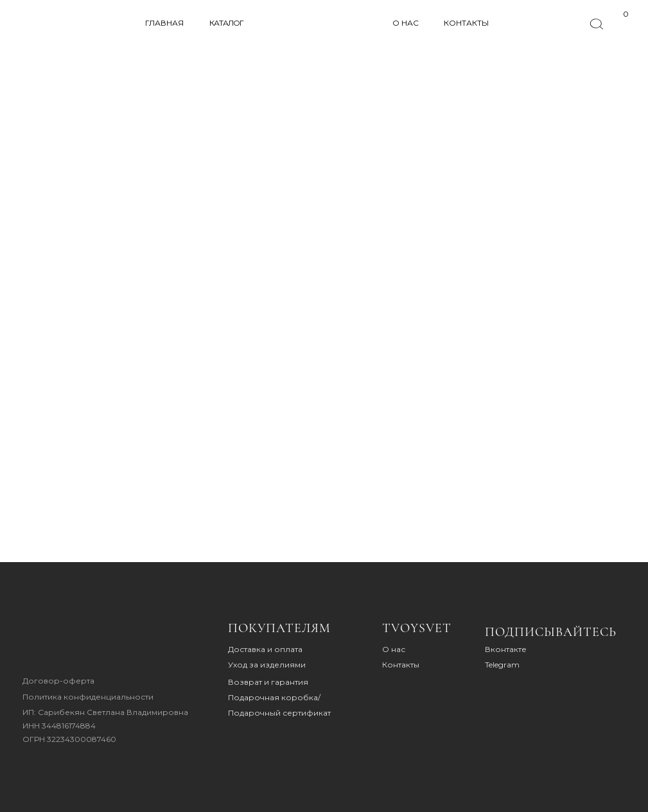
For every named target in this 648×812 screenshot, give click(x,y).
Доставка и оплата (265, 649)
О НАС (406, 23)
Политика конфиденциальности (88, 697)
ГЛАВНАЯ (164, 23)
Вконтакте (506, 649)
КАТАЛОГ (226, 23)
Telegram (502, 665)
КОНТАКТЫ (466, 23)
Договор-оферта (58, 681)
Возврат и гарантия (268, 682)
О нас (394, 649)
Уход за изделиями (267, 665)
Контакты (401, 665)
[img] (62, 642)
